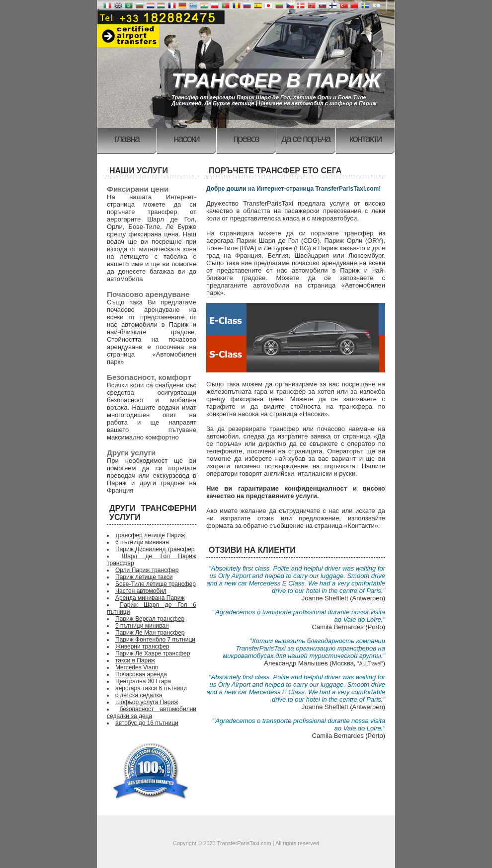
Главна (127, 139)
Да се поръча (306, 139)
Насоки (186, 139)
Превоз (246, 139)
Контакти (366, 139)
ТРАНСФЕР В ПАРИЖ (276, 80)
